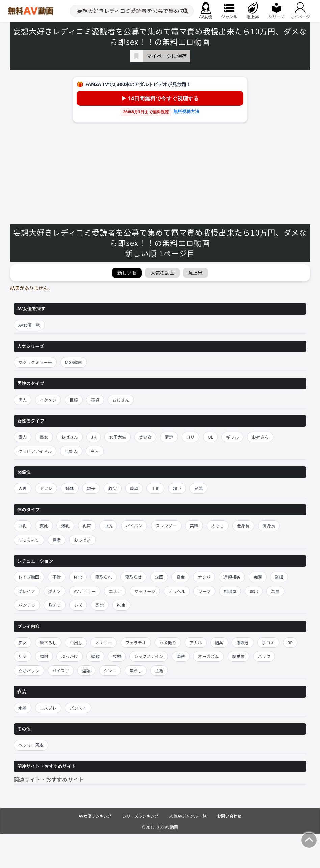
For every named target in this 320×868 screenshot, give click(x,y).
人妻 (22, 488)
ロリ (191, 437)
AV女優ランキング (95, 816)
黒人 (22, 400)
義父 (113, 488)
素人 (22, 437)
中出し (76, 642)
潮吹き (243, 642)
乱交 (22, 656)
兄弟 (198, 488)
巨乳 (22, 526)
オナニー (104, 642)
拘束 (121, 605)
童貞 (95, 400)
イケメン (48, 400)
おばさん (70, 437)
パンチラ (27, 605)
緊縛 (181, 656)
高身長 (269, 526)
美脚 (194, 526)
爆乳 (65, 526)
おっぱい (82, 540)
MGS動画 (74, 362)
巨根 (74, 400)
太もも (218, 526)
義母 (134, 488)
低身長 (243, 526)
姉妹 (70, 488)
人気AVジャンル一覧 (188, 816)
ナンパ (204, 577)
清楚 (169, 437)
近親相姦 (232, 577)
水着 (22, 708)
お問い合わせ (229, 816)
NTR (78, 577)
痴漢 (258, 577)
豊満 (57, 540)
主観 (159, 670)
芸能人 (71, 451)
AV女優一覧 (29, 325)
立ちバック (29, 670)
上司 (155, 488)
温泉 (275, 591)
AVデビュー (85, 591)
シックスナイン (149, 656)
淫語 (86, 670)
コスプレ (48, 708)
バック (264, 656)
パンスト (78, 708)
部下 (177, 488)
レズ (78, 605)
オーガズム (208, 656)
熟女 (44, 437)
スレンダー (166, 526)
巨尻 (108, 526)
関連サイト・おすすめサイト (49, 779)
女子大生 (117, 437)
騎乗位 (239, 656)
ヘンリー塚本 (31, 745)
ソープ (204, 591)
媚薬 (219, 642)
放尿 (117, 656)
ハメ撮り (168, 642)
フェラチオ (136, 642)
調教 (95, 656)
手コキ (268, 642)
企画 (159, 577)
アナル (196, 642)
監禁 (100, 605)
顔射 (44, 656)
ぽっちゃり (29, 540)
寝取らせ (133, 577)
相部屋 (230, 591)
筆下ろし (48, 642)
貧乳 (44, 526)
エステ (115, 591)
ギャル (233, 437)
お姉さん (260, 437)
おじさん (121, 400)
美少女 (145, 437)
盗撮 (279, 577)
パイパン (134, 526)
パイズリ (61, 670)
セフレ (46, 488)
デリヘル (177, 591)
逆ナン (55, 591)
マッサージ (145, 591)
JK (94, 437)
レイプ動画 (29, 577)
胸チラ (55, 605)
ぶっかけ (70, 656)
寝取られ (104, 577)
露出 (254, 591)
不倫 (57, 577)
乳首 (87, 526)
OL (210, 437)
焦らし (136, 670)
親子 (91, 488)
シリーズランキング (141, 816)
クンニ (110, 670)
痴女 (22, 642)
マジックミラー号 (35, 362)
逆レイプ (27, 591)
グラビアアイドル (35, 451)
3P (290, 642)
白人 (95, 451)
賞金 (180, 577)
